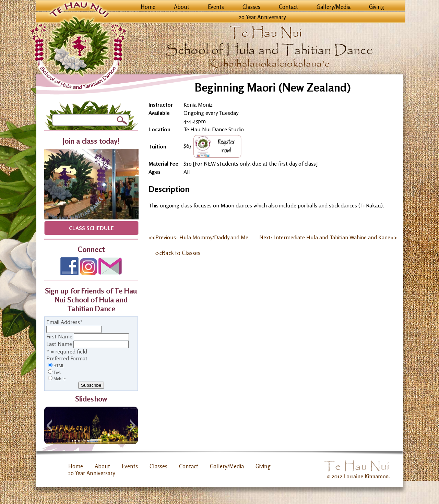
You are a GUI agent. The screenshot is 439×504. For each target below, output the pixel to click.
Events (216, 7)
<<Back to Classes (177, 253)
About (182, 7)
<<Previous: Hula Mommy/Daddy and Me (198, 237)
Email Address (64, 322)
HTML (59, 366)
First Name (59, 336)
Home (148, 7)
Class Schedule (91, 228)
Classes (251, 7)
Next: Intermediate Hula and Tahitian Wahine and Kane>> (328, 237)
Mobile (60, 379)
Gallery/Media (334, 7)
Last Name (59, 344)
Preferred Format (67, 358)
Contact (288, 7)
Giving (377, 7)
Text (57, 372)
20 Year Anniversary (263, 17)
